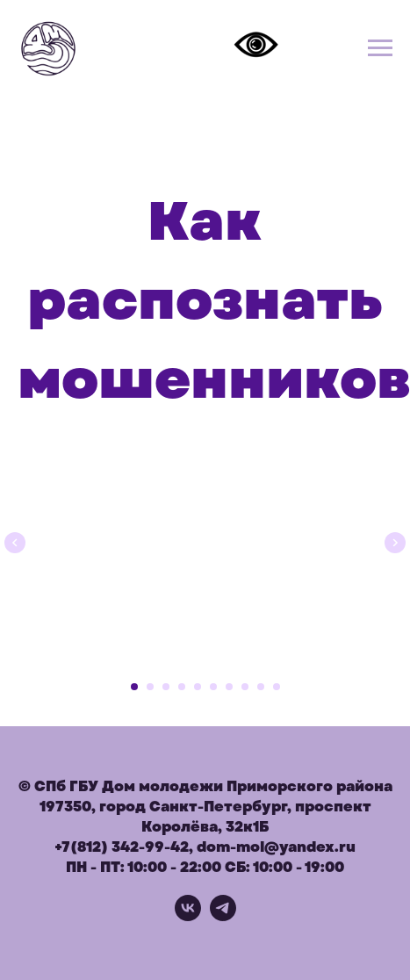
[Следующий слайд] (395, 540)
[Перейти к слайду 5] (198, 687)
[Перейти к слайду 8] (245, 687)
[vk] (188, 916)
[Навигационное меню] (380, 48)
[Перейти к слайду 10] (277, 687)
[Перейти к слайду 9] (261, 687)
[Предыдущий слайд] (15, 540)
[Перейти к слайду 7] (229, 687)
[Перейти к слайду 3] (166, 687)
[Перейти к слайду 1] (134, 687)
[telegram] (223, 916)
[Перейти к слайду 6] (213, 687)
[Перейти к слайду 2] (150, 687)
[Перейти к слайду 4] (182, 687)
